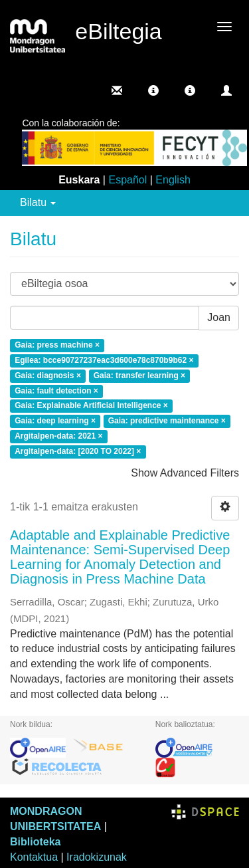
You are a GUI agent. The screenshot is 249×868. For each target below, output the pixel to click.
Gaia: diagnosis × (48, 376)
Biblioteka (35, 842)
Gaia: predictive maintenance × (167, 421)
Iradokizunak (97, 857)
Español (127, 180)
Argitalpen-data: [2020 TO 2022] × (78, 451)
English (173, 180)
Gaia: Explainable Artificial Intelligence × (91, 406)
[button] (153, 90)
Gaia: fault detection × (56, 391)
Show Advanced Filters (185, 473)
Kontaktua (34, 857)
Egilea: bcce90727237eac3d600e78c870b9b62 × (104, 360)
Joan (219, 317)
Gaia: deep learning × (55, 421)
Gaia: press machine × (57, 346)
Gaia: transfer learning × (139, 376)
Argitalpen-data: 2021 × (58, 437)
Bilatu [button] (38, 202)
